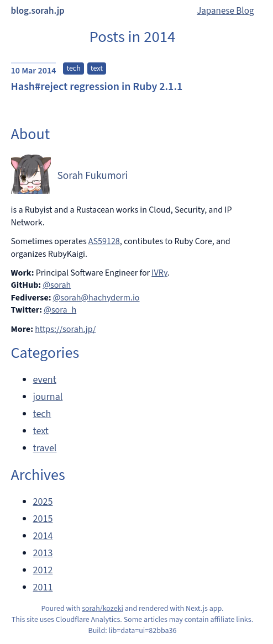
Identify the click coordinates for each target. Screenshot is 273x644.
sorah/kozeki (103, 609)
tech (73, 68)
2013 (43, 553)
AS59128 (104, 241)
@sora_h (60, 310)
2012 (43, 570)
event (45, 380)
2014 (43, 536)
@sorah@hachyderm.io (96, 298)
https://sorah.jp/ (65, 329)
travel (45, 448)
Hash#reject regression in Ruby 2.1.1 (97, 87)
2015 (43, 519)
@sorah (57, 285)
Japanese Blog (225, 11)
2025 (43, 502)
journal (48, 397)
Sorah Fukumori (93, 176)
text (97, 68)
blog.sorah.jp (38, 11)
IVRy (159, 273)
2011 (43, 587)
